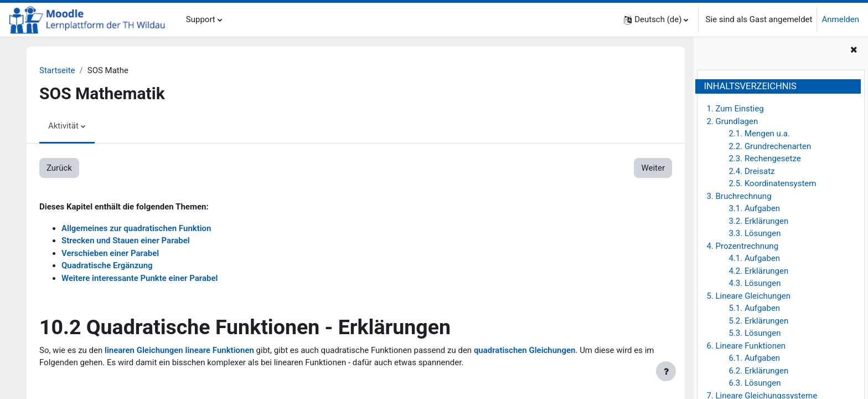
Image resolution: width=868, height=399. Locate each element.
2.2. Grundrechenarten (770, 146)
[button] (656, 20)
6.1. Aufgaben (754, 358)
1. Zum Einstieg (735, 109)
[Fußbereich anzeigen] (666, 371)
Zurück (59, 168)
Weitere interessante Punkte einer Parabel (139, 278)
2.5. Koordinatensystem (772, 183)
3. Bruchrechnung (739, 196)
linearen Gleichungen (144, 350)
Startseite (57, 70)
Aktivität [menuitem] (63, 126)
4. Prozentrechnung (742, 246)
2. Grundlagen (732, 121)
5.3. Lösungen (755, 333)
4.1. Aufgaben (754, 258)
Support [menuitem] (201, 19)
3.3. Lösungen (755, 233)
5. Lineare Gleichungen (748, 296)
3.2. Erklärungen (758, 221)
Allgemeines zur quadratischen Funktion (136, 228)
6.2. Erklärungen (758, 371)
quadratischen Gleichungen (525, 350)
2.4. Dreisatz (751, 171)
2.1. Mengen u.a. (759, 134)
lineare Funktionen (220, 350)
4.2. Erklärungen (758, 271)
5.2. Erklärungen (758, 321)
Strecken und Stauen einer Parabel (126, 241)
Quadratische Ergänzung (107, 265)
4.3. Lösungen (755, 283)
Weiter (653, 168)
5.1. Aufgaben (754, 308)
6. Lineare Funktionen (746, 346)
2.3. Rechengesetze (764, 158)
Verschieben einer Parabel (110, 253)
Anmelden (840, 19)
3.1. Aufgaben (754, 208)
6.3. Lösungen (755, 383)
